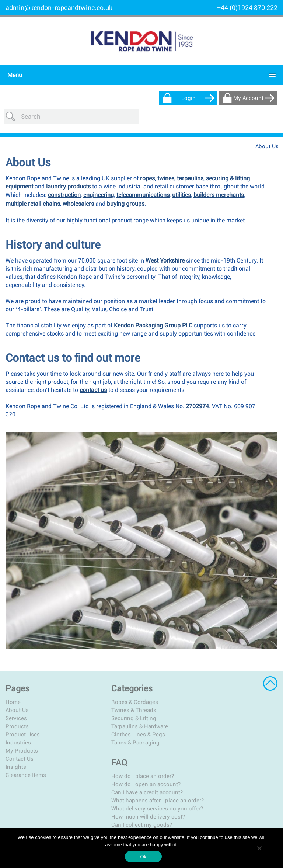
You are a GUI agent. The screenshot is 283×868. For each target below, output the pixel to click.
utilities (181, 180)
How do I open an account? (221, 695)
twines (166, 164)
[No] (259, 848)
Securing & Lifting (119, 703)
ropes (147, 164)
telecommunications (143, 180)
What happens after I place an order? (224, 715)
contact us (93, 375)
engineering (99, 180)
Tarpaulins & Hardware (125, 711)
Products (17, 711)
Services (16, 703)
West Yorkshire (165, 246)
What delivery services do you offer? (225, 729)
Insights (16, 752)
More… (195, 757)
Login (188, 98)
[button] (140, 75)
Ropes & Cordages (120, 687)
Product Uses (23, 719)
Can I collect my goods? (217, 749)
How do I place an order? (218, 687)
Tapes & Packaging (120, 728)
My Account (248, 98)
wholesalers (78, 189)
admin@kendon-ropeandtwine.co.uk (59, 8)
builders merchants (219, 180)
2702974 (197, 391)
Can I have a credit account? (223, 703)
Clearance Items (26, 760)
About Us (17, 695)
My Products (22, 736)
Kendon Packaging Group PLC (153, 311)
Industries (18, 728)
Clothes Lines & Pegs (123, 719)
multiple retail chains (33, 189)
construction (64, 180)
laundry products (68, 172)
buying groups (126, 189)
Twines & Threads (119, 695)
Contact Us (20, 744)
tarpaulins (190, 164)
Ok (143, 857)
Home (13, 687)
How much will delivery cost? (224, 741)
